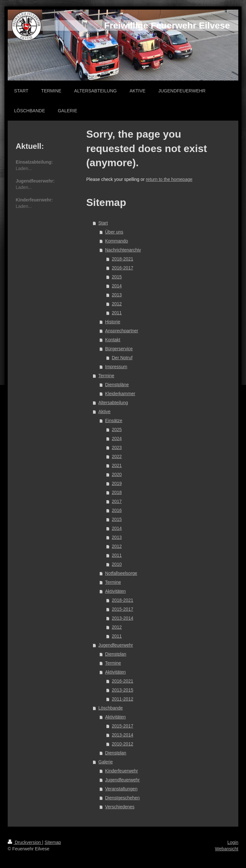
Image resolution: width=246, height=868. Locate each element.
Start (103, 223)
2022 (117, 456)
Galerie (106, 762)
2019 (117, 483)
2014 (117, 286)
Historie (113, 322)
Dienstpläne (117, 385)
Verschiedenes (120, 807)
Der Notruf (122, 358)
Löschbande (111, 708)
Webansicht (227, 849)
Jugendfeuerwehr (116, 645)
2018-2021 (123, 259)
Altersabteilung (113, 403)
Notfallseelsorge (121, 573)
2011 (117, 313)
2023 (117, 447)
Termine (106, 376)
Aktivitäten (115, 591)
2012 (117, 304)
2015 (117, 277)
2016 (117, 510)
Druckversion (25, 842)
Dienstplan (116, 654)
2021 (117, 465)
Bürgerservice (119, 349)
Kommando (117, 241)
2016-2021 (123, 681)
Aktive (104, 412)
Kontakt (113, 340)
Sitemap (53, 842)
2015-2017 (123, 609)
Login (233, 842)
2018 (117, 492)
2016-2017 (123, 268)
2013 (117, 295)
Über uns (114, 232)
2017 (117, 501)
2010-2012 (123, 744)
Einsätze (114, 421)
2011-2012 (123, 699)
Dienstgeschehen (122, 798)
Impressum (116, 367)
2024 (117, 438)
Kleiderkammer (120, 394)
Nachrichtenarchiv (123, 250)
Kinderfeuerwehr (122, 771)
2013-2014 (123, 618)
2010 (117, 564)
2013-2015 (123, 690)
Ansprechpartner (122, 331)
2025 (117, 430)
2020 (117, 474)
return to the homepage (169, 179)
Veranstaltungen (121, 789)
